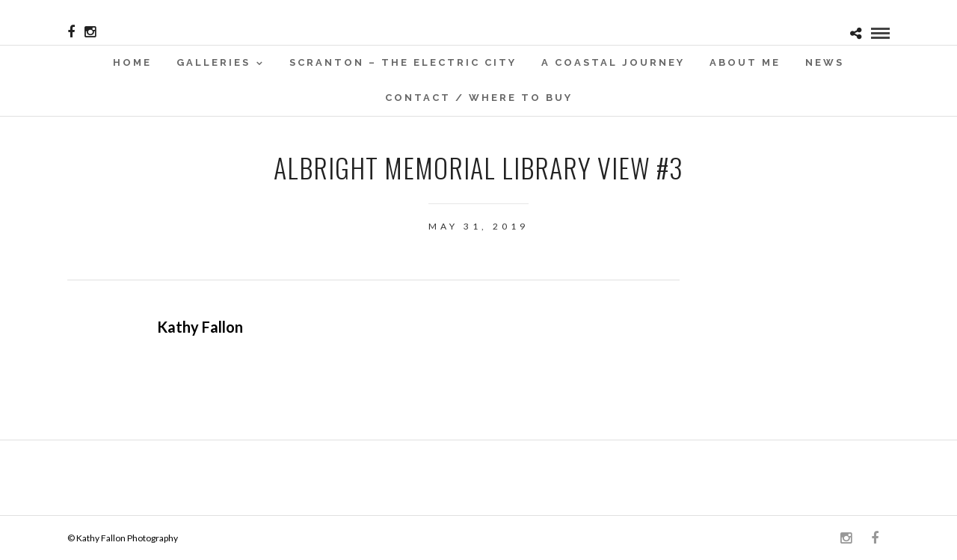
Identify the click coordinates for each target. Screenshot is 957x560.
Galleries (213, 62)
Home (132, 62)
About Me (745, 62)
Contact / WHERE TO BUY (479, 98)
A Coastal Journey (613, 62)
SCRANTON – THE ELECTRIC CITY (403, 62)
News (825, 62)
